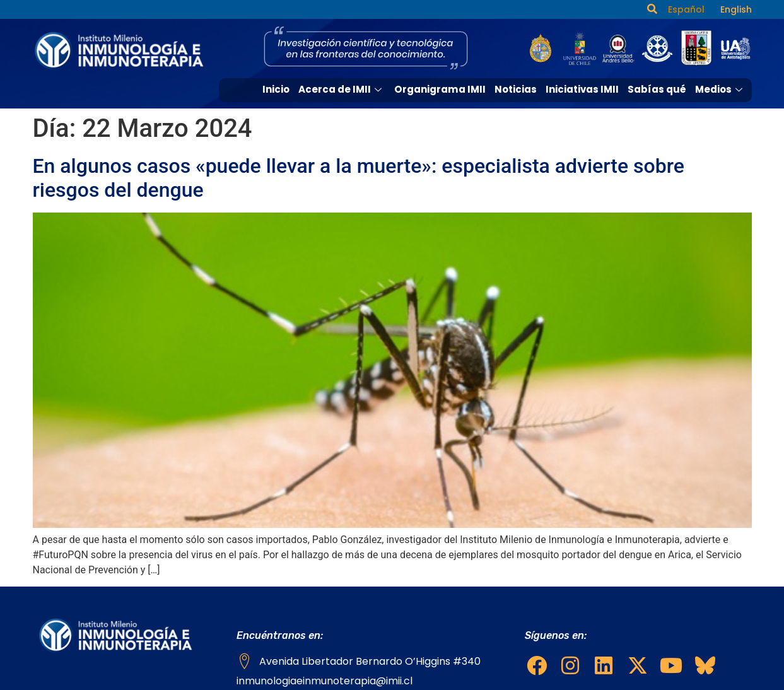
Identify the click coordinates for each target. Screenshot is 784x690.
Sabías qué (658, 89)
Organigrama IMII (441, 89)
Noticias (516, 89)
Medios (721, 89)
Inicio (278, 89)
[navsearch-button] (652, 9)
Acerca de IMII (344, 89)
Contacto (722, 112)
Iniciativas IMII (583, 89)
